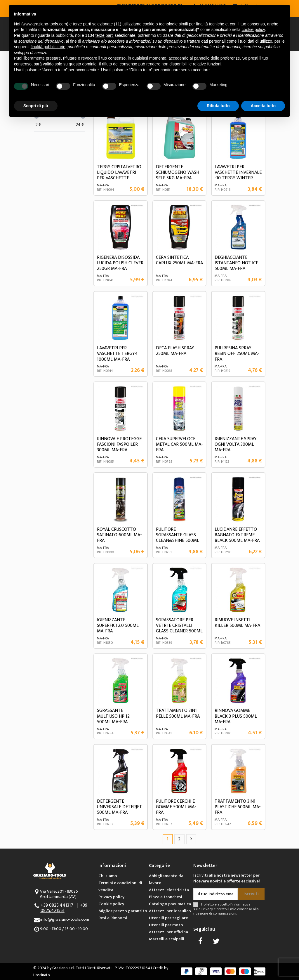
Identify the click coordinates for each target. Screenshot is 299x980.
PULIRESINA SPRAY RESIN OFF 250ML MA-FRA (237, 354)
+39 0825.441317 (57, 905)
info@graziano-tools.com (65, 919)
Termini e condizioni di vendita (120, 886)
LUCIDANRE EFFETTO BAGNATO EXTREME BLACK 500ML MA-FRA (237, 535)
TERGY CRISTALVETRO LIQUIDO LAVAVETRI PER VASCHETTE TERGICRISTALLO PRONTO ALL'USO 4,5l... (120, 178)
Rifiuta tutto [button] (218, 106)
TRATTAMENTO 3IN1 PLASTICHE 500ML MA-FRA (238, 807)
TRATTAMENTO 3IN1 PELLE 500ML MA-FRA (178, 713)
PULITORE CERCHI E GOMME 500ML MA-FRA (176, 807)
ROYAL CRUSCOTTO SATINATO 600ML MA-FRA (119, 535)
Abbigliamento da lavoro (166, 879)
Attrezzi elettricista (169, 890)
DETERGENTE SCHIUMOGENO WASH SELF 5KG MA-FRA (178, 172)
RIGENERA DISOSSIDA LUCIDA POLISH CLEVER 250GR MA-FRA (120, 263)
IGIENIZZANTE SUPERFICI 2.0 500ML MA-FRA (118, 626)
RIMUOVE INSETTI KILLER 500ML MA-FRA (237, 623)
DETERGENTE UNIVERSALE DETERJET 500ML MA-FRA (120, 807)
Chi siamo (108, 876)
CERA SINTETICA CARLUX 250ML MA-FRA (179, 260)
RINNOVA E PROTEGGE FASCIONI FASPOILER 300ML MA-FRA (119, 444)
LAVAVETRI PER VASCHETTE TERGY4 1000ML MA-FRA (117, 354)
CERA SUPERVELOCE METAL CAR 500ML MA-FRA (179, 444)
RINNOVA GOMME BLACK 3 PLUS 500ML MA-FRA (236, 716)
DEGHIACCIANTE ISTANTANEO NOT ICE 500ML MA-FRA (236, 263)
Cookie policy (111, 904)
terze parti (105, 35)
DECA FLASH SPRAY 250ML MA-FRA (175, 351)
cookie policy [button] (253, 30)
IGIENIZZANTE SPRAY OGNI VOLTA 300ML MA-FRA (236, 444)
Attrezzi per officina (168, 932)
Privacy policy (111, 897)
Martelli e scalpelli (167, 939)
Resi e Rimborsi (113, 918)
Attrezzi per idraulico (170, 911)
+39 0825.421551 (64, 908)
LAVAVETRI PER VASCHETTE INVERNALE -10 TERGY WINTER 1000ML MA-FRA (238, 175)
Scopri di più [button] (36, 106)
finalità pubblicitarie (48, 47)
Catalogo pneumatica (170, 904)
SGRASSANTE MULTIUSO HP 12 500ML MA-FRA (113, 716)
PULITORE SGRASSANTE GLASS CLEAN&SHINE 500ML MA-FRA (178, 538)
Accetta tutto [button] (263, 106)
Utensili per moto (166, 925)
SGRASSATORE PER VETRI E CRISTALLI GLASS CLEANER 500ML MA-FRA (179, 628)
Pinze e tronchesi (166, 897)
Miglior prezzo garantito (123, 911)
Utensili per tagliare (168, 918)
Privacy (207, 909)
